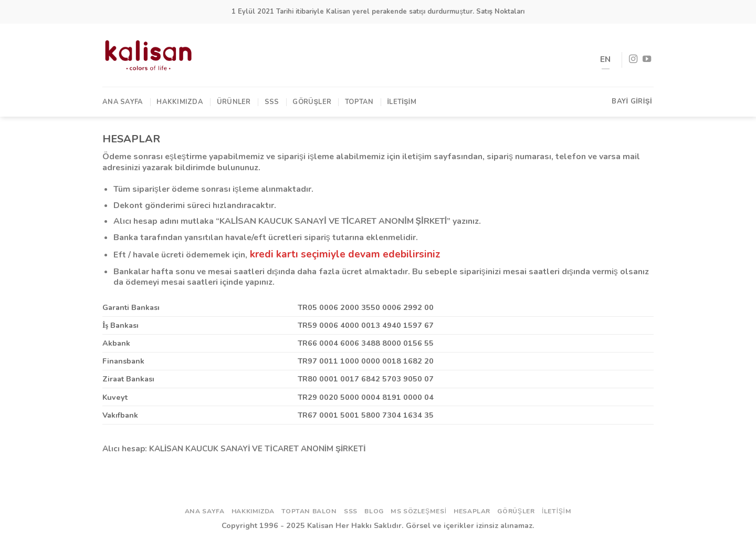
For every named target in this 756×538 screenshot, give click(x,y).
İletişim (402, 102)
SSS (272, 102)
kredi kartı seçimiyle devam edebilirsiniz (345, 254)
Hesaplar (472, 511)
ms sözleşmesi (419, 511)
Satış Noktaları (500, 12)
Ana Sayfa (123, 102)
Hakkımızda (180, 102)
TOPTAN (359, 102)
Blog (374, 511)
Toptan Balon (309, 511)
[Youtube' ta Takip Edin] (647, 59)
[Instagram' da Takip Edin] (633, 59)
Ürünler (234, 102)
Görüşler (312, 102)
